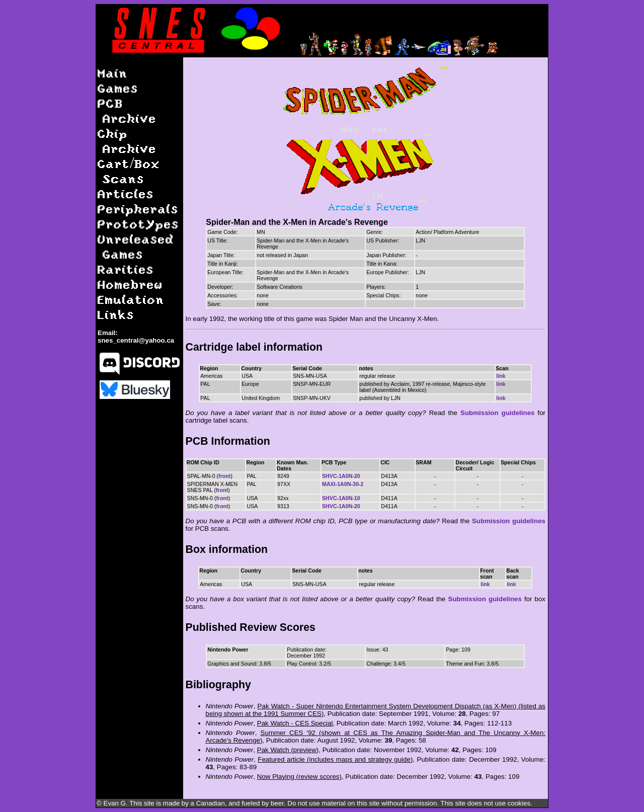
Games (118, 88)
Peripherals (138, 209)
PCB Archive (127, 110)
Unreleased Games (136, 246)
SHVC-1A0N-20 (341, 476)
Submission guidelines (497, 413)
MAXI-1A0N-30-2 (343, 484)
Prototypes (138, 224)
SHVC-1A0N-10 (341, 498)
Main (113, 73)
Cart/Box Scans (129, 171)
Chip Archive (127, 141)
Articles (126, 193)
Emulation (131, 299)
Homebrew (130, 284)
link (501, 376)
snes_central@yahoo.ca (136, 340)
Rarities (126, 269)
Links (116, 314)
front (224, 476)
